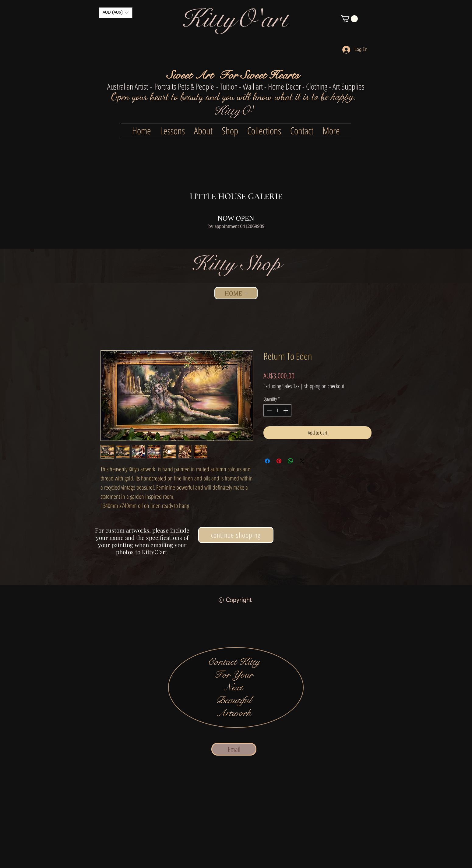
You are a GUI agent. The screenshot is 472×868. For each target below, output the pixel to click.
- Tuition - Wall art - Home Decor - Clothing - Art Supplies (290, 86)
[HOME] (236, 293)
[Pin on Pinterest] (279, 461)
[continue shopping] (236, 535)
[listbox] (116, 13)
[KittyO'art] (235, 19)
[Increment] (286, 410)
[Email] (234, 749)
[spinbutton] (277, 410)
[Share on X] (302, 461)
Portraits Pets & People (184, 86)
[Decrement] (269, 410)
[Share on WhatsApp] (291, 461)
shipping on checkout (324, 386)
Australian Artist (128, 86)
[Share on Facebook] (267, 461)
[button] (116, 13)
